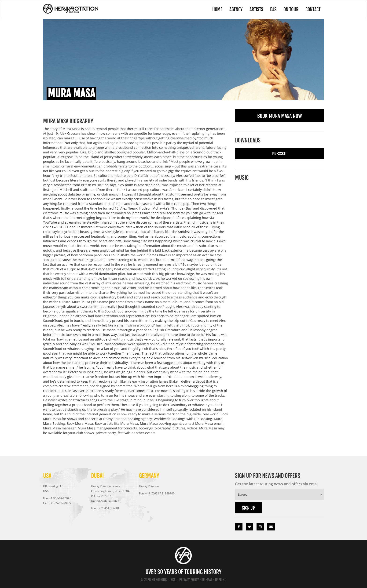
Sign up (248, 508)
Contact (313, 9)
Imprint (220, 580)
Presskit (280, 154)
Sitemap (207, 580)
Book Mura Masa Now (280, 116)
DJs (273, 9)
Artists (256, 9)
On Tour (291, 9)
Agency (236, 9)
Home (217, 9)
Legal (173, 580)
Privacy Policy (189, 580)
